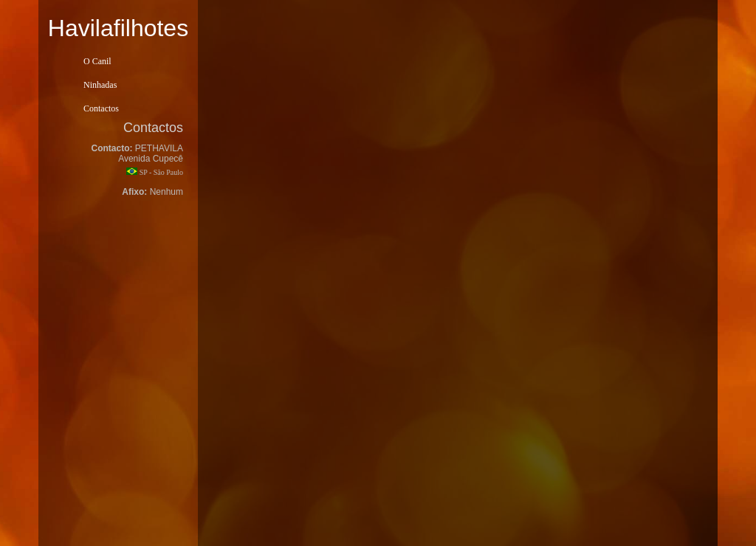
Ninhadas (100, 85)
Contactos (101, 108)
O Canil (97, 61)
